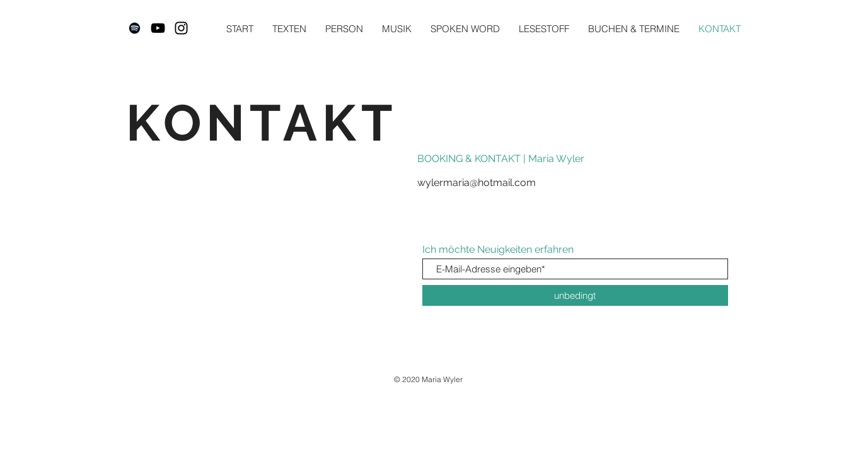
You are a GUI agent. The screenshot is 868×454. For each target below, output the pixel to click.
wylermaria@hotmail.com (477, 183)
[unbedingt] (575, 295)
